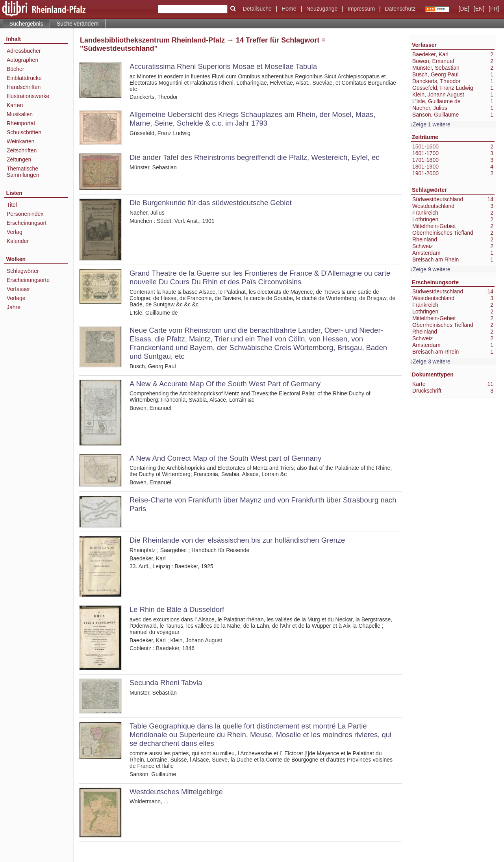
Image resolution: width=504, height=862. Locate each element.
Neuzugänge (322, 9)
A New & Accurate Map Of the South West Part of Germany (225, 384)
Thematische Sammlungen (23, 172)
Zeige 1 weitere (432, 124)
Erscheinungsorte (28, 280)
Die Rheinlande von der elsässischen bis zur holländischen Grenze (237, 540)
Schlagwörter (23, 271)
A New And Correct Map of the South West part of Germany (225, 458)
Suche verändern (78, 24)
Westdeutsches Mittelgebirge (176, 792)
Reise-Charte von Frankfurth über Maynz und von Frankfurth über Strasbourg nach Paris (263, 504)
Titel (12, 205)
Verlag (15, 232)
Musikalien (20, 114)
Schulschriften (24, 132)
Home (289, 9)
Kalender (18, 241)
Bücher (15, 69)
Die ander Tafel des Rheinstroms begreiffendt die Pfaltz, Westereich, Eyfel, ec (254, 157)
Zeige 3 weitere (432, 361)
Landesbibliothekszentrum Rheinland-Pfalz (152, 40)
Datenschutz (400, 9)
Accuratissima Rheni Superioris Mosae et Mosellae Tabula (223, 66)
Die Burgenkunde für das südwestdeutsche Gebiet (211, 203)
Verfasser (18, 289)
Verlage (16, 298)
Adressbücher (24, 51)
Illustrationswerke (28, 96)
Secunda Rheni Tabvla (166, 683)
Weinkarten (21, 141)
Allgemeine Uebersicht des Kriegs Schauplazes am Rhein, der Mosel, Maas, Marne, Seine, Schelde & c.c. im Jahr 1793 (252, 119)
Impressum (361, 9)
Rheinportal (21, 123)
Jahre (14, 307)
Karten (15, 105)
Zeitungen (19, 159)
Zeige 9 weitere (432, 269)
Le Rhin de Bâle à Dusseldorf (177, 609)
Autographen (22, 60)
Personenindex (25, 214)
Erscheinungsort (27, 223)
